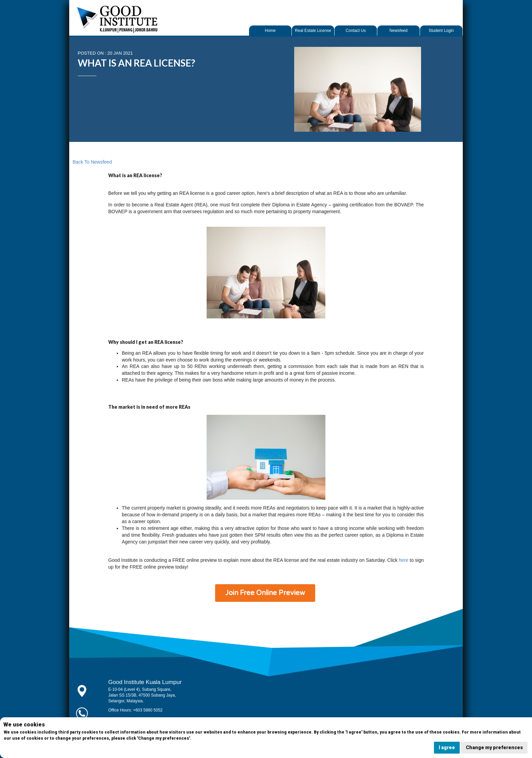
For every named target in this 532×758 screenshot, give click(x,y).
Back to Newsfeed (92, 162)
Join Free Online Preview (265, 593)
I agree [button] (447, 747)
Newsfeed (398, 31)
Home (270, 31)
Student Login (441, 31)
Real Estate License (313, 31)
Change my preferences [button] (494, 747)
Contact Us (356, 31)
